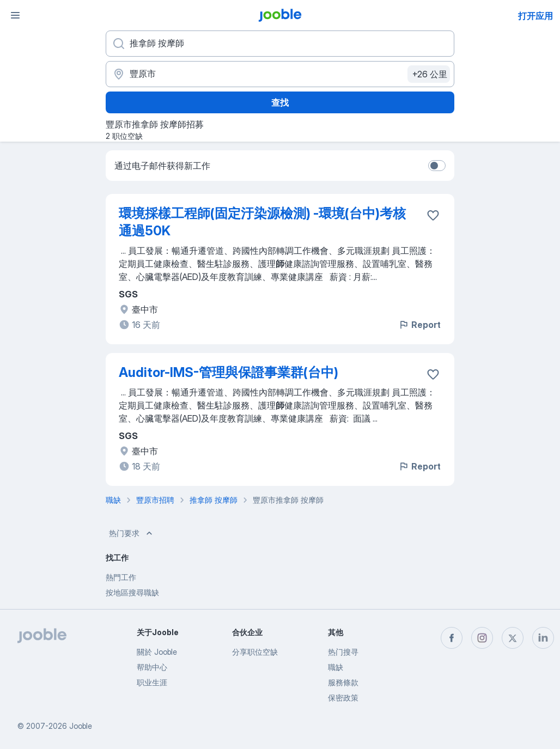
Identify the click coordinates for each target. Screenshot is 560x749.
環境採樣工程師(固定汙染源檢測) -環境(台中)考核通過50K (262, 222)
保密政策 (343, 698)
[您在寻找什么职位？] (280, 44)
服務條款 (343, 682)
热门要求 (132, 533)
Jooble (81, 726)
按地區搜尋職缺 (132, 592)
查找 (280, 102)
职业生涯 (152, 682)
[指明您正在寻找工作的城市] (280, 74)
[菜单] (15, 15)
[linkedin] (543, 638)
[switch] (437, 166)
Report (419, 325)
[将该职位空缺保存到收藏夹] (433, 215)
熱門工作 (121, 577)
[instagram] (482, 638)
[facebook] (452, 638)
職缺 (336, 667)
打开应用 (535, 16)
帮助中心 (152, 667)
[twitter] (513, 638)
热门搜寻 (343, 652)
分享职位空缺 (255, 652)
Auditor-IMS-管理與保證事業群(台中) (229, 372)
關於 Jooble (157, 652)
